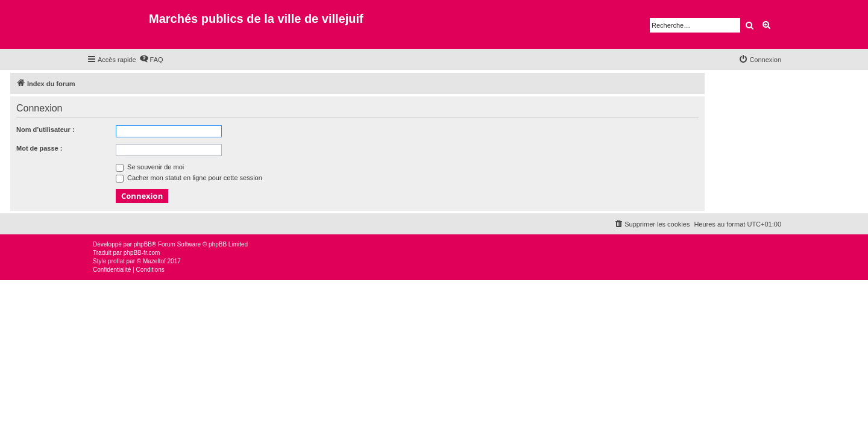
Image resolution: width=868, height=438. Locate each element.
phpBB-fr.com (142, 253)
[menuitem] (151, 60)
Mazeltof (154, 261)
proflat (116, 261)
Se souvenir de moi (150, 167)
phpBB (143, 244)
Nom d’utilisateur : (46, 130)
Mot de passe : (39, 148)
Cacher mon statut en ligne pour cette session (189, 178)
